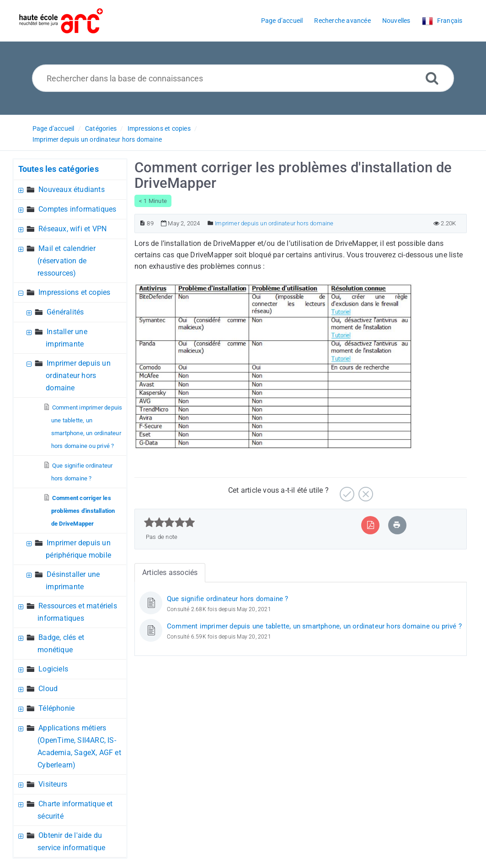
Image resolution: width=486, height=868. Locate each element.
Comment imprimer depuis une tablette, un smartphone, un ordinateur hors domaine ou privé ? (314, 626)
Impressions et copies (159, 128)
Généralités (65, 312)
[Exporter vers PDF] (371, 525)
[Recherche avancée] (432, 78)
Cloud (48, 689)
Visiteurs (53, 784)
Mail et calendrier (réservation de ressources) (67, 261)
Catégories (101, 128)
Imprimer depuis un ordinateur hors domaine (97, 139)
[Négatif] (365, 491)
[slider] (169, 522)
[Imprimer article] (397, 525)
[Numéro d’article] (142, 223)
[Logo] (61, 21)
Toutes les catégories (59, 169)
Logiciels (53, 669)
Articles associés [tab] (170, 572)
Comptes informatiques (77, 209)
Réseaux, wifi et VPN (72, 229)
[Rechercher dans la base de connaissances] (243, 78)
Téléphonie (56, 708)
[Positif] (346, 491)
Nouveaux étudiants (72, 189)
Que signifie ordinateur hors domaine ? (228, 599)
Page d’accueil (53, 128)
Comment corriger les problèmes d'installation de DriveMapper (83, 511)
